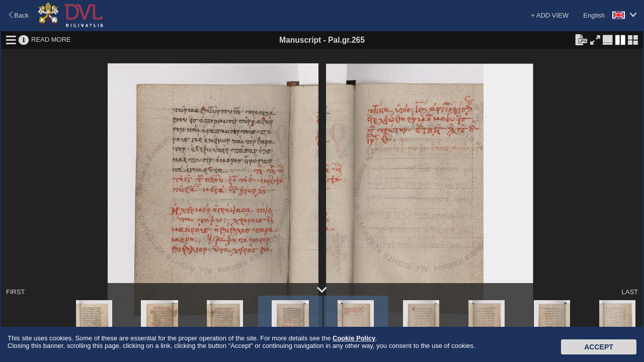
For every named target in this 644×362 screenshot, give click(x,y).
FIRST (16, 292)
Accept (599, 347)
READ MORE (51, 39)
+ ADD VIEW (550, 15)
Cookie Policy (354, 338)
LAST (630, 292)
